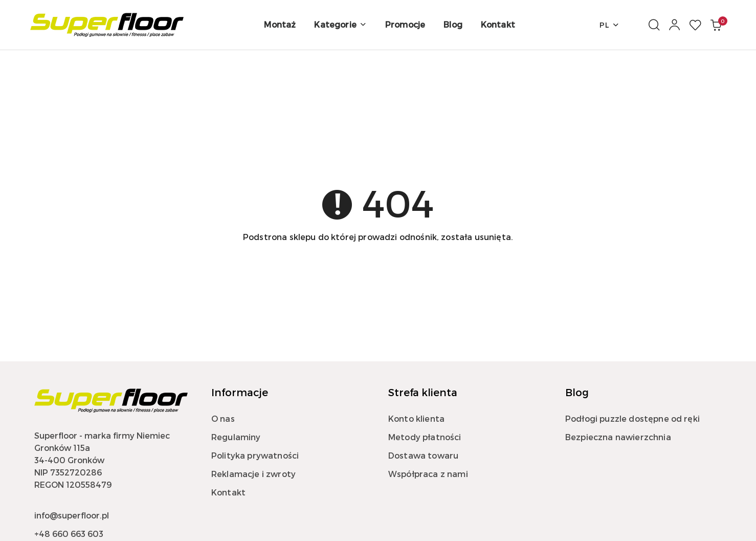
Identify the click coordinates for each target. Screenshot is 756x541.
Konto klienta (416, 418)
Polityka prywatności (255, 455)
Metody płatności (425, 437)
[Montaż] (280, 25)
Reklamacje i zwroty (253, 474)
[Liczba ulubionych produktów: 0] (695, 25)
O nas (223, 418)
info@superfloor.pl (72, 515)
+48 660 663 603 (69, 534)
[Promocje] (405, 25)
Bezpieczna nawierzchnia (618, 437)
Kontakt (228, 492)
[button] (340, 25)
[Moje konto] (675, 25)
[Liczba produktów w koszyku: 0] (716, 25)
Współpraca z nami (428, 474)
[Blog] (453, 25)
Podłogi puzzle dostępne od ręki (632, 418)
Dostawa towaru (423, 455)
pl (609, 25)
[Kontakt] (498, 25)
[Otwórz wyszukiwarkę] (654, 25)
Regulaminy (236, 437)
